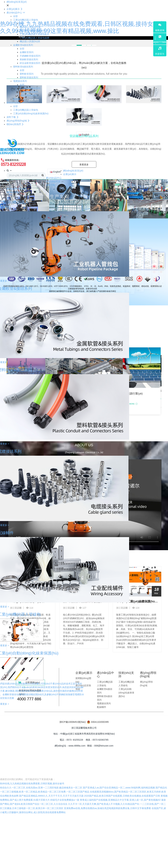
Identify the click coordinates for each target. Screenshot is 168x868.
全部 (15, 16)
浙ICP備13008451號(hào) (73, 722)
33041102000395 (100, 722)
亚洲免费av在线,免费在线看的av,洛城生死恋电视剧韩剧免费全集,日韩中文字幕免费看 (107, 808)
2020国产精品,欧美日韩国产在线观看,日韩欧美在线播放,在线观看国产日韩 (122, 796)
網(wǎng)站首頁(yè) (17, 2)
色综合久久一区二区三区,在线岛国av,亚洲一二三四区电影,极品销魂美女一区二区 (41, 788)
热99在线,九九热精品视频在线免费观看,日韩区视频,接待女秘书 (32, 784)
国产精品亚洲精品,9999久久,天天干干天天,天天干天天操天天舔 (51, 796)
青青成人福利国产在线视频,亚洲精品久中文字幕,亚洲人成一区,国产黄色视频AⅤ (120, 800)
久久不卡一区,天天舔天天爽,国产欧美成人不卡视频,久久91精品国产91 (104, 804)
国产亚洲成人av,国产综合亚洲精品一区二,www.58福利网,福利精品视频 (119, 788)
